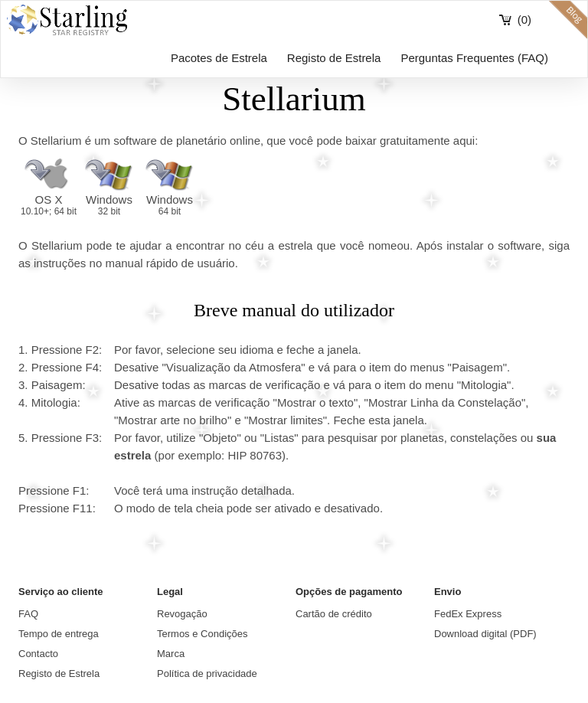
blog (568, 20)
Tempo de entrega (59, 634)
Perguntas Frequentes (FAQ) (474, 58)
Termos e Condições (203, 634)
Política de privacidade (207, 674)
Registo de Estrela (334, 58)
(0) (524, 20)
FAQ (28, 614)
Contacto (38, 654)
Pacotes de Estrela (219, 58)
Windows (109, 205)
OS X (49, 205)
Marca (171, 654)
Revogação (182, 614)
